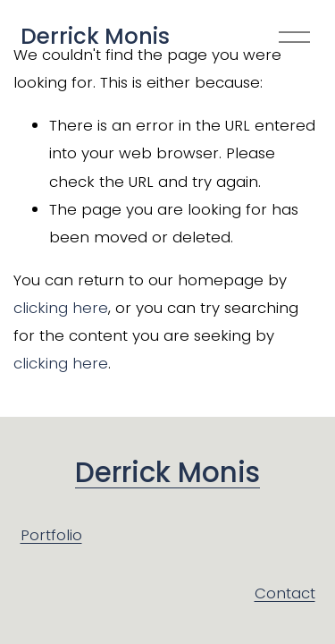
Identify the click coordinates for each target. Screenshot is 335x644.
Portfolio (51, 535)
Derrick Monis (95, 36)
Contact (285, 593)
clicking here (61, 308)
